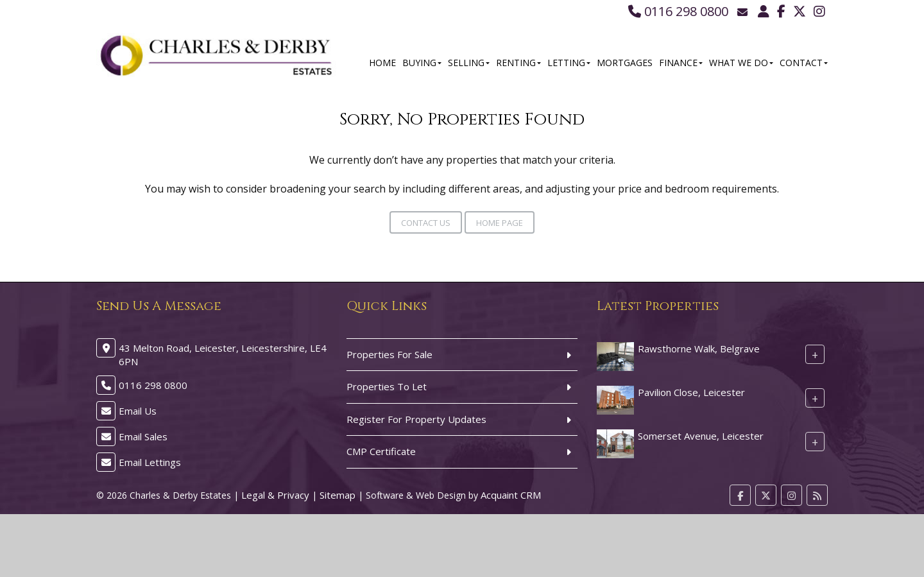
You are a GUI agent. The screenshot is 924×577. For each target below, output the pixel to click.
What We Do (741, 63)
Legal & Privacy (275, 495)
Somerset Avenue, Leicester (701, 436)
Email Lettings (150, 462)
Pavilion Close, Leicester (691, 392)
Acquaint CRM (511, 495)
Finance (681, 63)
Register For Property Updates (416, 419)
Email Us (138, 411)
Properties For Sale (389, 354)
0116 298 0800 (678, 11)
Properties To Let (387, 386)
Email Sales (143, 436)
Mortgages (625, 63)
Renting (518, 63)
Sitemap (338, 495)
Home (382, 63)
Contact (804, 63)
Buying (422, 63)
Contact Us (426, 223)
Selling (469, 63)
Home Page (500, 223)
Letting (569, 63)
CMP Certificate (381, 451)
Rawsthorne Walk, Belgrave (699, 349)
